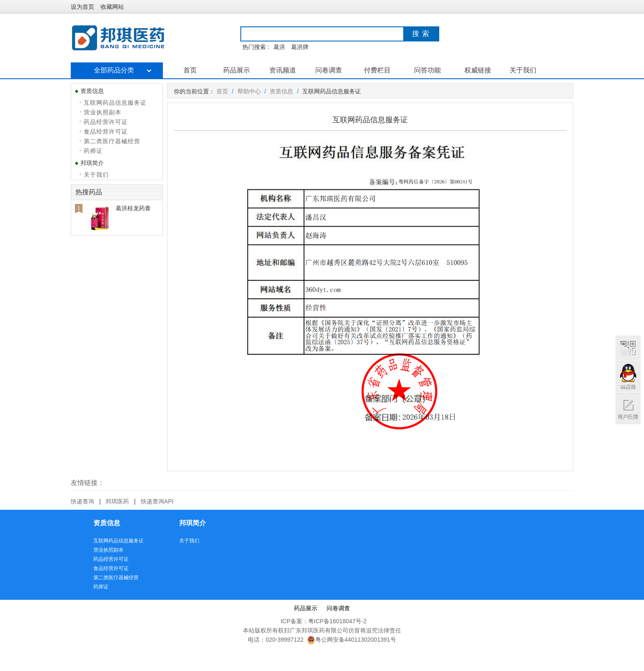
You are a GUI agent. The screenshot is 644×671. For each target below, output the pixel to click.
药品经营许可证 (106, 122)
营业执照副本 (103, 112)
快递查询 (82, 501)
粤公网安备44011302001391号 (352, 640)
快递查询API (157, 501)
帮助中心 (249, 91)
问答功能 (428, 70)
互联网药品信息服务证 (115, 103)
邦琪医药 (117, 501)
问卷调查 (329, 70)
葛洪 (279, 47)
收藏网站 (112, 7)
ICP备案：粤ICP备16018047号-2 (323, 621)
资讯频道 (283, 70)
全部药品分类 (117, 70)
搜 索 (421, 34)
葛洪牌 (300, 47)
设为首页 (82, 7)
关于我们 (523, 70)
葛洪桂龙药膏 (133, 208)
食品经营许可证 (106, 132)
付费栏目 (377, 70)
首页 (190, 70)
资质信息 (281, 91)
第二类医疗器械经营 (112, 141)
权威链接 (478, 70)
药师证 (93, 151)
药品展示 (237, 70)
